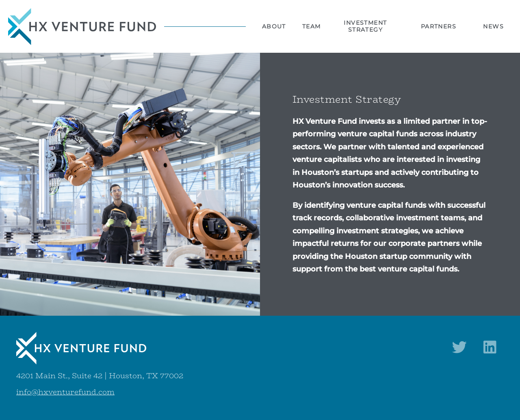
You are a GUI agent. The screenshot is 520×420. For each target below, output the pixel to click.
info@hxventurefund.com (65, 392)
